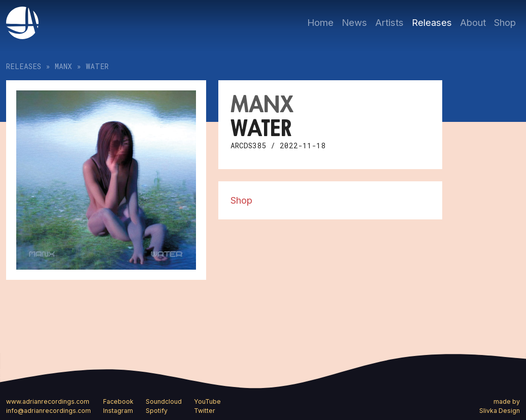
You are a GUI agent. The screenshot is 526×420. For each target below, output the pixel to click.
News (354, 22)
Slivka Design (500, 411)
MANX (63, 66)
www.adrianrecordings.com (48, 401)
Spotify (157, 411)
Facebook (118, 401)
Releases (432, 22)
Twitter (205, 411)
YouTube (207, 401)
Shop (505, 22)
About (473, 22)
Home (320, 22)
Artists (389, 22)
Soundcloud (164, 401)
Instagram (118, 411)
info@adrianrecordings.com (48, 411)
